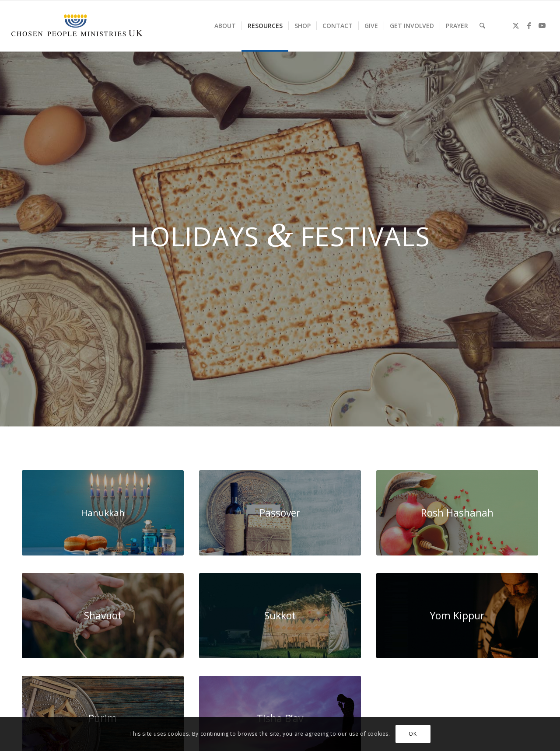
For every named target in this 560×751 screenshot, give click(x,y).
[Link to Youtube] (542, 25)
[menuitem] (225, 26)
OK (413, 734)
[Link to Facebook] (529, 25)
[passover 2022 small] (280, 513)
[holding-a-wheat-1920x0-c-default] (103, 616)
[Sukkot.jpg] (280, 616)
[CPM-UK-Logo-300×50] (77, 26)
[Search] (482, 26)
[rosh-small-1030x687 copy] (457, 513)
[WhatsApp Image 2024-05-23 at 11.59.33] (103, 513)
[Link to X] (516, 25)
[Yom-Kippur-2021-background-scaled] (457, 616)
